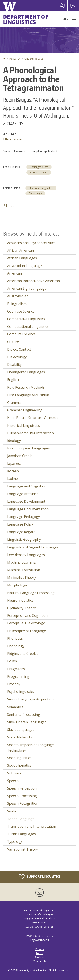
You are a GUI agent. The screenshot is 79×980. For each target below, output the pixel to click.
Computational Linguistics (28, 326)
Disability (14, 365)
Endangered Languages (26, 372)
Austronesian (18, 296)
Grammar (15, 403)
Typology (15, 841)
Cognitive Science (21, 311)
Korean (13, 471)
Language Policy (20, 524)
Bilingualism (17, 304)
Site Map (40, 957)
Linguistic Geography (24, 539)
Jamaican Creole (20, 456)
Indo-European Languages (28, 448)
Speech (13, 781)
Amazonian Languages (25, 266)
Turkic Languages (21, 834)
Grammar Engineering (25, 410)
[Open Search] (73, 5)
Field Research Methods (26, 387)
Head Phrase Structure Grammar (33, 418)
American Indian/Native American (33, 281)
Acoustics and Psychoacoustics (31, 243)
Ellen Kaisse (12, 139)
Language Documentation (28, 509)
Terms (40, 953)
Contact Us (40, 961)
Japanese (14, 464)
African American (21, 250)
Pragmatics (16, 669)
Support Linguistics (40, 877)
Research (15, 59)
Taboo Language (21, 819)
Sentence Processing (24, 715)
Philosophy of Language (27, 631)
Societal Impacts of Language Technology (30, 748)
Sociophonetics (19, 765)
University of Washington (32, 970)
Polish (12, 661)
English (13, 380)
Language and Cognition (27, 486)
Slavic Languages (21, 730)
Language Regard (21, 532)
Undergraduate (34, 59)
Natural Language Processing (31, 593)
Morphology (17, 585)
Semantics (15, 707)
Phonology (35, 193)
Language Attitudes (23, 494)
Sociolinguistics (19, 758)
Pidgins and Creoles (23, 654)
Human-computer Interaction (30, 433)
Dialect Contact (19, 349)
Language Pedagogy (23, 517)
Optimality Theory (21, 608)
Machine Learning (21, 562)
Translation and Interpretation (32, 826)
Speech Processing (22, 796)
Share (9, 206)
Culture (13, 342)
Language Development (26, 501)
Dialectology (17, 357)
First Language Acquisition (28, 395)
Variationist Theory (23, 849)
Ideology (14, 441)
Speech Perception (22, 788)
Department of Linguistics (26, 19)
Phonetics (15, 638)
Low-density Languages (26, 555)
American (15, 273)
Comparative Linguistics (26, 319)
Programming (18, 676)
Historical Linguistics (41, 188)
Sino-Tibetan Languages (27, 722)
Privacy (40, 949)
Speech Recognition (23, 803)
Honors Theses (39, 172)
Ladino (13, 479)
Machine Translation (24, 570)
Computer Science (21, 334)
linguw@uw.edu (40, 940)
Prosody (14, 684)
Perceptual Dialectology (26, 623)
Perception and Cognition (27, 615)
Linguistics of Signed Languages (33, 547)
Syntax (12, 811)
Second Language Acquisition (30, 699)
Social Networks (20, 737)
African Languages (22, 258)
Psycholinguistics (21, 692)
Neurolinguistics (20, 600)
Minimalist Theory (22, 577)
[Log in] (62, 5)
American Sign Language (27, 288)
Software (14, 773)
